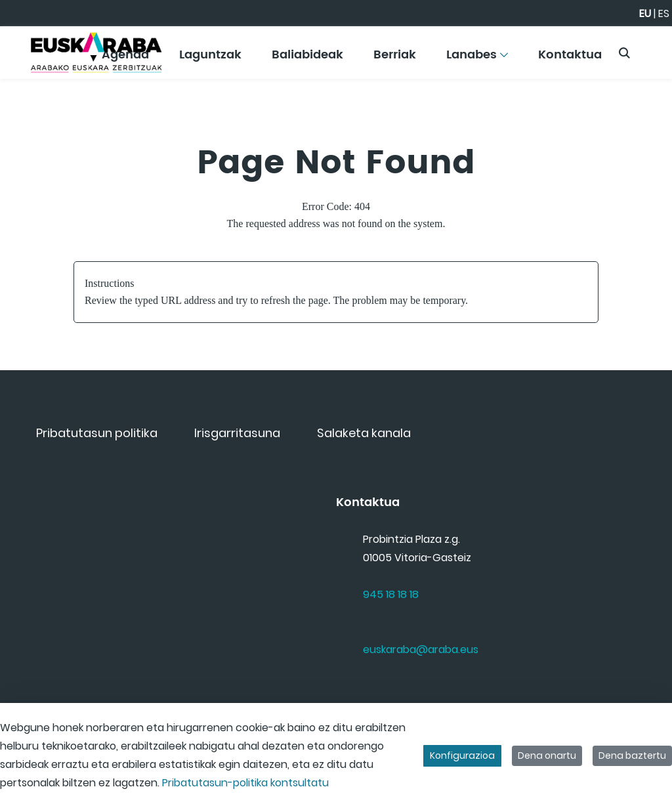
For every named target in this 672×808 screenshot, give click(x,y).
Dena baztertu (632, 755)
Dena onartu (547, 755)
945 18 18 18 (391, 594)
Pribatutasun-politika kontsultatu (245, 783)
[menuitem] (210, 59)
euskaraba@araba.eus (421, 649)
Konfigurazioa (462, 755)
